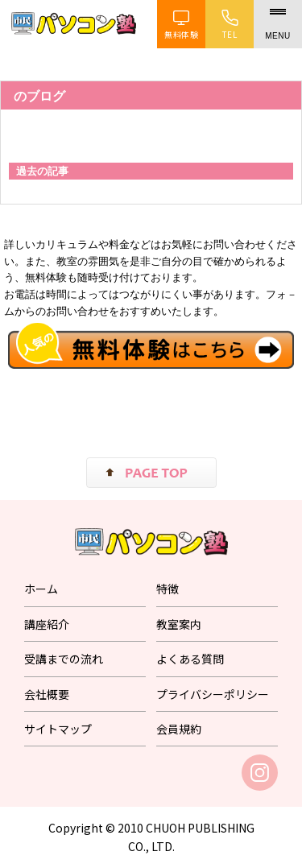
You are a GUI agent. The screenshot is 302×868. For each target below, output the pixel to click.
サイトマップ (58, 729)
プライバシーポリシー (213, 694)
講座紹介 (47, 624)
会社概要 (47, 694)
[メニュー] (278, 24)
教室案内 (179, 624)
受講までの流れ (64, 659)
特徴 (168, 589)
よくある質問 (190, 659)
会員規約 (179, 729)
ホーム (41, 589)
